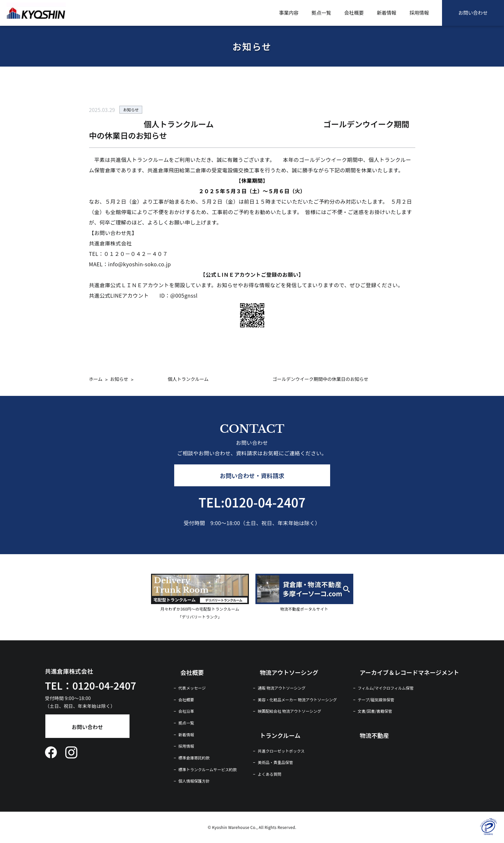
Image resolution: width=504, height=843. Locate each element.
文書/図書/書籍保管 (375, 711)
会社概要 (354, 13)
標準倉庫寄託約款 (194, 758)
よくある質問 (269, 774)
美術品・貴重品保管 (275, 762)
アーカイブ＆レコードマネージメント (410, 672)
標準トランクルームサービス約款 (208, 770)
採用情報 (419, 13)
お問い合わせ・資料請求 (252, 476)
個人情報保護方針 (194, 781)
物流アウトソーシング (289, 672)
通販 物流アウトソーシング (282, 688)
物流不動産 (374, 735)
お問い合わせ (473, 13)
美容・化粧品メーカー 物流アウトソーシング (297, 700)
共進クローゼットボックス (281, 751)
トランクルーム (280, 735)
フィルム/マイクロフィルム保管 (386, 688)
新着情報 (387, 13)
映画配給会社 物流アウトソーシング (289, 711)
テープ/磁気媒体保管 (376, 700)
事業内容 (289, 13)
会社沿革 (186, 711)
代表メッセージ (192, 688)
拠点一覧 (321, 13)
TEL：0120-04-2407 (91, 685)
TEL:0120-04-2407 (252, 502)
